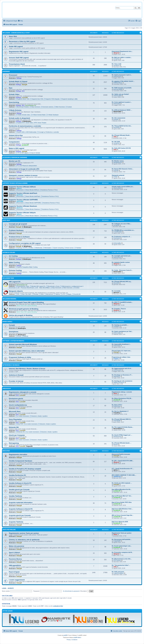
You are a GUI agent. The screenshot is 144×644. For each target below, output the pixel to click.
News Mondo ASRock (32, 190)
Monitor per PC (15, 161)
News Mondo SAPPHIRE (33, 203)
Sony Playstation (15, 419)
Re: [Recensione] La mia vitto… (122, 559)
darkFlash (20, 195)
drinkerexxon (117, 436)
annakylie (116, 225)
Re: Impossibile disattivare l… (121, 344)
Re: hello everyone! (118, 572)
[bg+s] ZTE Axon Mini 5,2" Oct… (122, 496)
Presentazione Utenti (17, 64)
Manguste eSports (16, 291)
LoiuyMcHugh (118, 232)
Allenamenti (49, 294)
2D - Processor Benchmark (25, 288)
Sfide (41, 294)
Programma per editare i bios (121, 357)
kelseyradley (117, 243)
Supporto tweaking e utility (69, 99)
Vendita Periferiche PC (17, 475)
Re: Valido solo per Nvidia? (120, 94)
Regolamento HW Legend (19, 52)
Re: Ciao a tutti (116, 64)
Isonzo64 (116, 283)
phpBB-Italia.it (77, 637)
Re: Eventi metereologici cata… (122, 546)
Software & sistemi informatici (13, 341)
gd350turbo (117, 477)
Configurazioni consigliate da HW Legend (25, 243)
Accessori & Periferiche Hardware (15, 158)
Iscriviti (11, 588)
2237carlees (117, 560)
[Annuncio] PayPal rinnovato (121, 454)
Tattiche (57, 294)
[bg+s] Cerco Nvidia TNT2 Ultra (122, 502)
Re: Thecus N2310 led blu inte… (122, 126)
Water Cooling (14, 262)
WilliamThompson (119, 382)
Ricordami (84, 591)
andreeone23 (118, 76)
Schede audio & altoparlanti (19, 118)
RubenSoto (117, 406)
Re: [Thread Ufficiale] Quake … (122, 443)
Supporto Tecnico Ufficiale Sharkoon (23, 206)
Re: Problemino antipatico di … (122, 237)
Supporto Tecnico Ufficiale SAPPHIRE (23, 200)
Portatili (12, 325)
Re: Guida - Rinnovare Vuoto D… (122, 270)
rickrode (116, 170)
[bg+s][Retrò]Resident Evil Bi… (122, 489)
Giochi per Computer (17, 435)
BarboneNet (117, 111)
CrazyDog (117, 413)
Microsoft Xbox (15, 411)
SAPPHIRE (20, 201)
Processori (13, 75)
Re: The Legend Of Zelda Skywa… (123, 427)
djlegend (116, 53)
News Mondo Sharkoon (32, 209)
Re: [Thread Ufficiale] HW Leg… (122, 282)
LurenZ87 (25, 97)
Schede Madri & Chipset (18, 81)
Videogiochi (7, 389)
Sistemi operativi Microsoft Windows (23, 344)
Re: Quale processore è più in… (122, 75)
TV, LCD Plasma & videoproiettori (26, 166)
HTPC (25, 248)
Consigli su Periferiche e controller (48, 132)
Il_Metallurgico (26, 121)
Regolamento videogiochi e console (23, 392)
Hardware (6, 72)
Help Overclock (56, 288)
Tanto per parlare (9, 530)
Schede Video (14, 94)
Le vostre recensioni (22, 416)
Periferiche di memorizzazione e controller (25, 126)
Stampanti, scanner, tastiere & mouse (23, 175)
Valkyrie (19, 214)
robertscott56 (117, 96)
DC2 (23, 91)
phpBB (65, 635)
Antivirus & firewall (16, 375)
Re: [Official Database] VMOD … (122, 110)
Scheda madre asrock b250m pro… (123, 187)
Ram (11, 88)
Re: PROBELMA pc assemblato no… (123, 230)
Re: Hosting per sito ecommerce (122, 381)
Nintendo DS (20, 432)
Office (31, 248)
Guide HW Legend (16, 46)
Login (4, 588)
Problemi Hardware (16, 230)
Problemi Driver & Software (19, 237)
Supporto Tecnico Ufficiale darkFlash (23, 193)
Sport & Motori (14, 553)
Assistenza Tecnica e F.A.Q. (49, 190)
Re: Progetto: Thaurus (119, 309)
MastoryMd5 (117, 188)
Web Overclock (59, 107)
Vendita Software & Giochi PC (20, 483)
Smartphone (14, 332)
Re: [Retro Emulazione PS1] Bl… (122, 398)
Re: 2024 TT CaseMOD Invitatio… (122, 302)
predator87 (25, 145)
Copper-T (117, 359)
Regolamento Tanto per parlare (122, 533)
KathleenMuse (118, 83)
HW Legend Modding (9, 299)
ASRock (19, 188)
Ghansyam (117, 104)
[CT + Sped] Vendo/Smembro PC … (123, 469)
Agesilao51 (117, 376)
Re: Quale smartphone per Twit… (122, 331)
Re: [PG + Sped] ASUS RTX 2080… (123, 461)
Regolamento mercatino (18, 454)
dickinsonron (117, 257)
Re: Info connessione (118, 118)
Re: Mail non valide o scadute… (122, 57)
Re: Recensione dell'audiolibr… (122, 539)
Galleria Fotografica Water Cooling (26, 267)
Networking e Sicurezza (11, 365)
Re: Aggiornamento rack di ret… (122, 368)
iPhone (18, 336)
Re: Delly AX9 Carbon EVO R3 (121, 148)
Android (25, 336)
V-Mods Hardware (52, 115)
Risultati (35, 294)
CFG (63, 294)
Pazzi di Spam (14, 572)
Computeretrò (14, 142)
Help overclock (35, 107)
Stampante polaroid (118, 175)
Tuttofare (78, 248)
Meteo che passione (16, 546)
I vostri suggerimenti (17, 580)
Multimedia (38, 248)
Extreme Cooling (15, 270)
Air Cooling (13, 256)
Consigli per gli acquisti (18, 224)
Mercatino (6, 451)
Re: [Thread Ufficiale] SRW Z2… (122, 419)
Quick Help (6, 220)
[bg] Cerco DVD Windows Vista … (122, 509)
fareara (116, 444)
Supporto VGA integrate (52, 99)
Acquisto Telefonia (16, 522)
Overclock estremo (47, 107)
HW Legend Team (8, 278)
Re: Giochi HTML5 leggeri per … (122, 435)
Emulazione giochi (16, 399)
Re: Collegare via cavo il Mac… (122, 224)
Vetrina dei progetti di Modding (21, 315)
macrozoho (117, 346)
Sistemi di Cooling (9, 253)
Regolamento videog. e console (122, 392)
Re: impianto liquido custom (121, 262)
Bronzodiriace (118, 429)
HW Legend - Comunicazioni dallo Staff (16, 33)
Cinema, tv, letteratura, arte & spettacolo (24, 540)
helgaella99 (117, 541)
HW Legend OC (15, 282)
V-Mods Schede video (23, 115)
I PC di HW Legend (22, 153)
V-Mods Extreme (15, 110)
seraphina (116, 59)
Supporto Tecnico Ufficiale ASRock (22, 187)
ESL (18, 294)
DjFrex (116, 470)
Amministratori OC (31, 105)
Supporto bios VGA (37, 99)
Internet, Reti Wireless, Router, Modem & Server (27, 369)
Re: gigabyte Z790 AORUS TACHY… (123, 81)
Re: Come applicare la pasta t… (122, 102)
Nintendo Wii (14, 427)
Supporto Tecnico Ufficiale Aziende (15, 183)
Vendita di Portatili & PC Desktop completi (25, 469)
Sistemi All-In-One (16, 135)
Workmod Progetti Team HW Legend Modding (26, 302)
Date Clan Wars (26, 294)
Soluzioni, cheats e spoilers (39, 416)
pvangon (116, 119)
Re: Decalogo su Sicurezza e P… (122, 375)
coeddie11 (117, 326)
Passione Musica (15, 559)
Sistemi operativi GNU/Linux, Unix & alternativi (27, 351)
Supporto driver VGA (22, 99)
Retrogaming (14, 443)
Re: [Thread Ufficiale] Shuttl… (121, 135)
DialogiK (25, 85)
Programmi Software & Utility (20, 357)
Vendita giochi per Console (19, 490)
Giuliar (116, 177)
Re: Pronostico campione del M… (122, 552)
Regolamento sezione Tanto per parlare (24, 533)
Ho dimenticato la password (71, 591)
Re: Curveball (116, 291)
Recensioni (20, 190)
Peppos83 (29, 446)
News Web (13, 36)
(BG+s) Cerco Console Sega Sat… (123, 515)
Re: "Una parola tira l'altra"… (121, 565)
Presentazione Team (22, 286)
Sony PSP (19, 424)
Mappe (69, 294)
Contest (69, 107)
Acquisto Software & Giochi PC (21, 509)
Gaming (19, 248)
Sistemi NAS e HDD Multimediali (26, 132)
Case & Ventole (35, 153)
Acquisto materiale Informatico (21, 503)
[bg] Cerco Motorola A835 (120, 522)
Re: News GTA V (117, 405)
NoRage (19, 78)
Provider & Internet (16, 381)
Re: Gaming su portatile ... (120, 325)
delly (115, 137)
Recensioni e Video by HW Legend (22, 41)
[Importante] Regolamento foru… (122, 51)
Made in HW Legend (16, 148)
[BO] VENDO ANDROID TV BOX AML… (124, 475)
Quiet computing (58, 248)
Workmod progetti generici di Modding (24, 309)
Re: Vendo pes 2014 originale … (122, 483)
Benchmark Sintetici (22, 107)
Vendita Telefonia (15, 496)
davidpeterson (118, 162)
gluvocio (116, 292)
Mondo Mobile (7, 322)
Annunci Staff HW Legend (19, 58)
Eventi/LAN (76, 294)
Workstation (47, 248)
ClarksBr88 (117, 421)
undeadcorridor (58, 606)
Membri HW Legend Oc (38, 286)
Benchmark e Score (53, 286)
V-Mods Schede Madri (38, 115)
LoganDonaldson (119, 573)
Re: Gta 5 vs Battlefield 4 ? (120, 411)
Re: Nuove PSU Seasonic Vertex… (123, 169)
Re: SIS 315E (116, 142)
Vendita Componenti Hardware (21, 461)
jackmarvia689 (118, 89)
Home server (69, 248)
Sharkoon (20, 208)
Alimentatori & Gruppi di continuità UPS (24, 169)
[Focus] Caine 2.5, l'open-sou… (122, 351)
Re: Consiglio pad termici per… (122, 256)
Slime (115, 393)
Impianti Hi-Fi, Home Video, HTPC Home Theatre (31, 123)
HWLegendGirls (15, 565)
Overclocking (14, 102)
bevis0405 (117, 127)
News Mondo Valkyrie (32, 216)
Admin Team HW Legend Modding (27, 306)
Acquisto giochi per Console (20, 515)
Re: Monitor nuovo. (118, 161)
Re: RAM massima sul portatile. (122, 88)
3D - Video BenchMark (42, 288)
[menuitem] (20, 21)
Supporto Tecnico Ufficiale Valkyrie (22, 213)
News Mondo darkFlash (32, 196)
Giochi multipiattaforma (18, 405)
